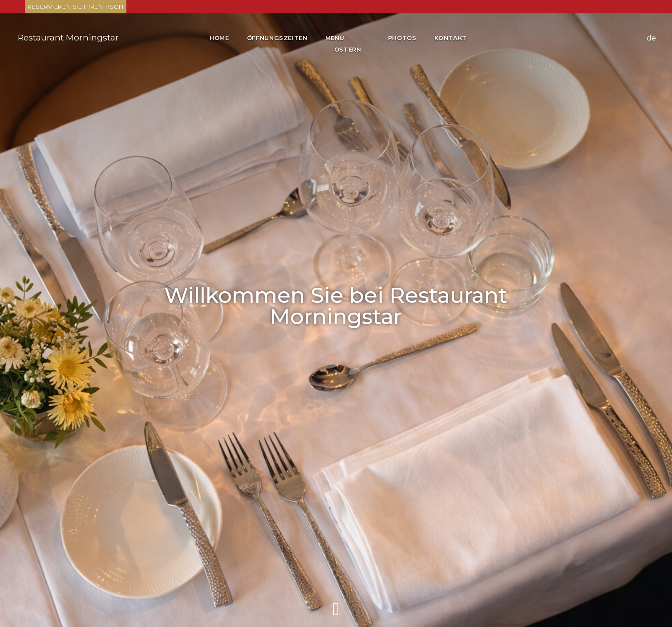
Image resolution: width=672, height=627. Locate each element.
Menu (336, 38)
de (651, 38)
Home (219, 38)
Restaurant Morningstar (68, 37)
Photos (402, 38)
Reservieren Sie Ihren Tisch (76, 7)
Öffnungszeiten (277, 38)
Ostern (348, 49)
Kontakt (451, 38)
